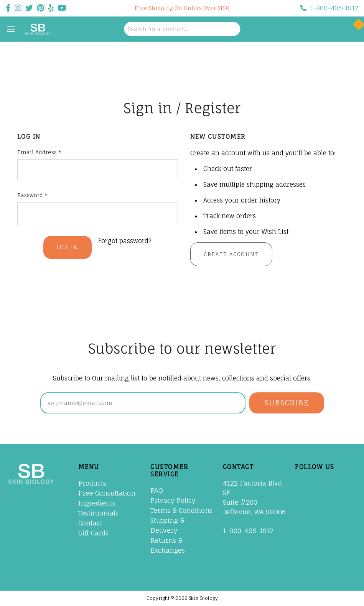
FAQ (157, 490)
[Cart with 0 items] (350, 29)
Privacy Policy (173, 500)
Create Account (231, 254)
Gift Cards (93, 533)
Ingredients (97, 503)
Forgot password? (125, 241)
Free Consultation (107, 493)
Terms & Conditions (181, 510)
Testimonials (98, 513)
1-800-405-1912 (329, 8)
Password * (32, 195)
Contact (90, 523)
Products (92, 483)
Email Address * (39, 152)
